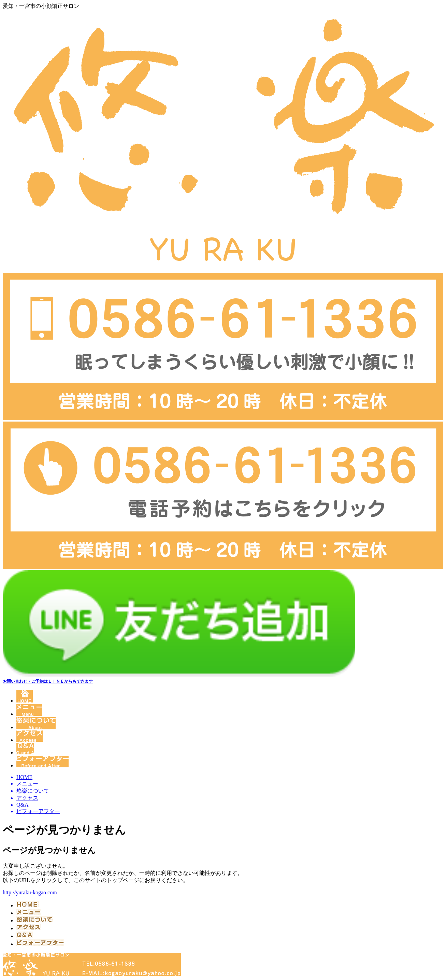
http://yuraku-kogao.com (30, 892)
